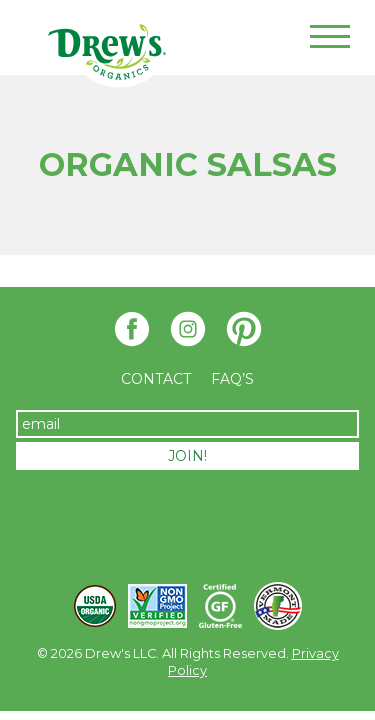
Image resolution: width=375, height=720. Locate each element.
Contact (156, 379)
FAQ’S (232, 379)
